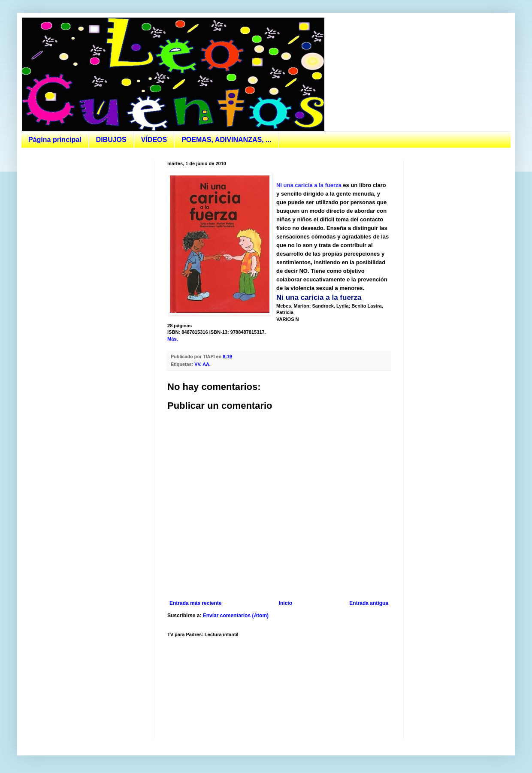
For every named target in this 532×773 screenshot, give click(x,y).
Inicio (286, 603)
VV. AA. (203, 364)
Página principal (55, 140)
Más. (173, 339)
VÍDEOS (154, 140)
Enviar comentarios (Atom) (236, 616)
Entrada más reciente (195, 603)
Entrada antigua (369, 603)
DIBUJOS (111, 140)
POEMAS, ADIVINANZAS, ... (226, 140)
